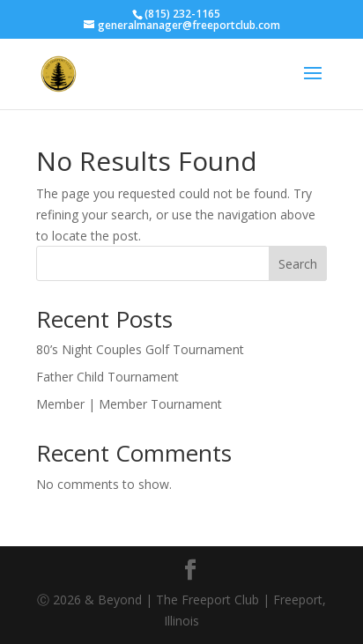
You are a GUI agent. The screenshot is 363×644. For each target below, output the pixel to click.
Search (298, 264)
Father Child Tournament (107, 377)
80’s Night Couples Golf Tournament (140, 349)
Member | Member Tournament (129, 404)
